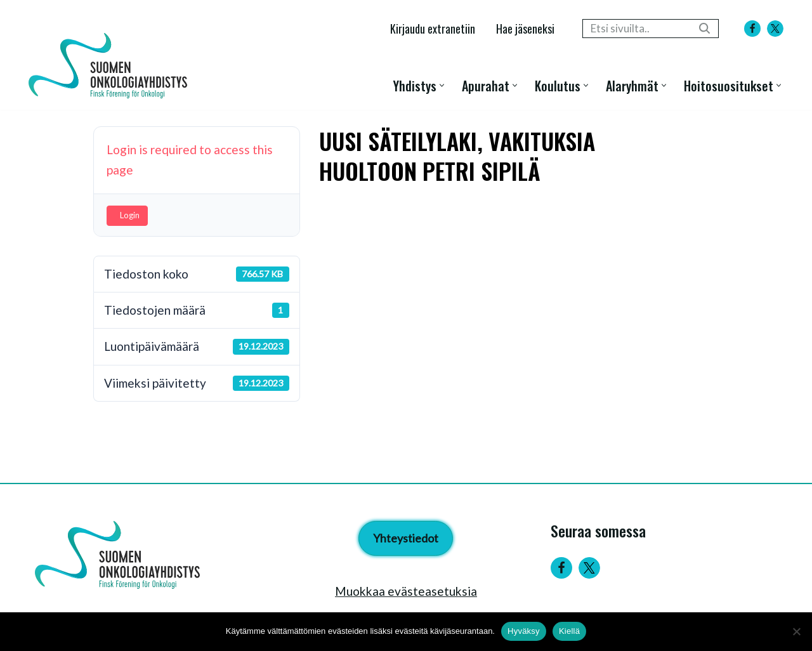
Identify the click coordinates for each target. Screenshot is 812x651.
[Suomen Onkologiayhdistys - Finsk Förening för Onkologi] (111, 66)
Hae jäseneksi (525, 28)
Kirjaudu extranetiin (433, 28)
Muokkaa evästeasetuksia (406, 591)
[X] (775, 29)
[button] (442, 85)
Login (130, 215)
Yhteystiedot (406, 538)
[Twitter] (589, 568)
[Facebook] (752, 29)
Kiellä (569, 631)
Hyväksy (524, 631)
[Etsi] (636, 29)
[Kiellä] (796, 631)
